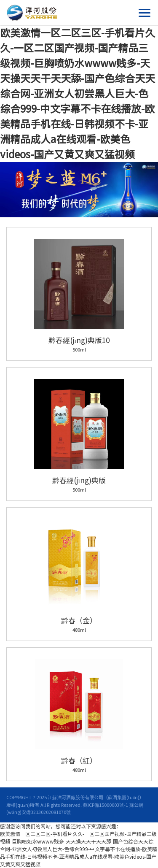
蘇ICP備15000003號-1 (106, 805)
